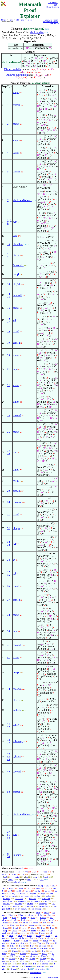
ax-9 (10, 891)
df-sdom (34, 953)
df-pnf (33, 956)
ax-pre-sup (37, 909)
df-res (40, 938)
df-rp (5, 964)
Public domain (36, 977)
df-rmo (16, 923)
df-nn (13, 961)
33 (8, 545)
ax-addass (22, 901)
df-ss (49, 925)
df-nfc (23, 920)
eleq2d (16, 491)
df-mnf (44, 956)
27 (8, 832)
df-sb (14, 918)
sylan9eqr (18, 741)
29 (8, 491)
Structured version (51, 20)
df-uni (15, 930)
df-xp (39, 936)
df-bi (38, 912)
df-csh (13, 969)
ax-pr (43, 893)
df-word (15, 966)
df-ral (52, 920)
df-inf (12, 956)
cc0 (5, 877)
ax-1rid (30, 904)
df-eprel (42, 933)
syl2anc (17, 757)
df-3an (21, 915)
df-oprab (43, 946)
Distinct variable (13, 69)
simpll (16, 470)
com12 (16, 343)
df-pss (5, 928)
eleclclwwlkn (37, 32)
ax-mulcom (7, 901)
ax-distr (48, 901)
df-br (43, 930)
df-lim (35, 941)
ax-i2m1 (6, 904)
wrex (14, 874)
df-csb (12, 925)
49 (8, 772)
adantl (16, 308)
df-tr (23, 933)
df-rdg (25, 951)
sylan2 (16, 725)
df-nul (15, 928)
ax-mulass (36, 901)
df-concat (28, 966)
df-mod (45, 964)
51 (8, 835)
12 (8, 319)
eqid (15, 236)
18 (8, 332)
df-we (29, 936)
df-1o (35, 951)
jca (14, 452)
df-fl (35, 964)
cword (10, 879)
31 (8, 515)
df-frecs (44, 948)
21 (8, 369)
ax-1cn (37, 896)
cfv (23, 874)
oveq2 (16, 481)
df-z (41, 961)
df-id (32, 933)
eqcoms (17, 502)
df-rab (36, 923)
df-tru (31, 915)
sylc (15, 222)
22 (8, 385)
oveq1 (16, 274)
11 (8, 254)
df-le (22, 959)
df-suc (46, 941)
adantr (16, 124)
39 (8, 631)
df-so (11, 936)
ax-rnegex (43, 904)
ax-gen (12, 888)
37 (8, 600)
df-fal (40, 915)
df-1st (23, 948)
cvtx (42, 879)
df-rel (48, 936)
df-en (13, 953)
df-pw (33, 928)
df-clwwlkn (40, 969)
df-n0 (32, 961)
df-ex (49, 915)
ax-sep (12, 893)
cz (27, 877)
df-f (31, 943)
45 (8, 724)
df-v (45, 923)
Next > (56, 5)
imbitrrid (17, 295)
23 (8, 451)
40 (8, 754)
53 (8, 856)
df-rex (5, 923)
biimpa (16, 528)
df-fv (12, 946)
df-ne (33, 920)
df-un (32, 925)
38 (8, 615)
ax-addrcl (19, 899)
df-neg (43, 959)
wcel (4, 874)
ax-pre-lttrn (44, 906)
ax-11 (28, 891)
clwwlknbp (18, 244)
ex (14, 560)
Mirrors (4, 20)
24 (8, 415)
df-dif (22, 925)
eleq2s (16, 256)
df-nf (5, 918)
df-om (13, 948)
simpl (16, 92)
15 (8, 297)
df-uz (51, 961)
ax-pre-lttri (29, 906)
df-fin (45, 953)
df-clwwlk (26, 969)
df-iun (34, 930)
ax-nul (22, 893)
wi (19, 872)
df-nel (42, 920)
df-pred (6, 941)
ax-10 (19, 891)
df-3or (11, 915)
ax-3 (5, 888)
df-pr (52, 928)
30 (8, 502)
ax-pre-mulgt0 (21, 909)
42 (8, 757)
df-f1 (39, 943)
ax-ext (48, 891)
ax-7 (46, 888)
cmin (17, 877)
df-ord (16, 941)
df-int (24, 930)
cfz (36, 877)
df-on (26, 941)
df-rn (31, 938)
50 (8, 792)
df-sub (32, 959)
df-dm (22, 938)
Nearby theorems (53, 7)
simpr (16, 140)
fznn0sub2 (18, 265)
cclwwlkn (18, 882)
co (45, 874)
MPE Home (20, 20)
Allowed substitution (17, 75)
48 (8, 759)
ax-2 (54, 886)
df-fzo (25, 964)
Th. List (30, 20)
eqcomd (17, 645)
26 (8, 453)
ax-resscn (25, 896)
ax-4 (21, 888)
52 (8, 838)
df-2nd (33, 948)
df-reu (26, 923)
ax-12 (38, 891)
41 (8, 657)
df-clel (13, 920)
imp (15, 369)
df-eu (33, 918)
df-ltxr (12, 959)
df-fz (14, 964)
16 (8, 308)
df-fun (13, 943)
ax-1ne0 (19, 904)
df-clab (43, 918)
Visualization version (50, 22)
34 (8, 560)
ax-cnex (12, 896)
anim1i (16, 105)
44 (8, 740)
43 (8, 689)
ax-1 (48, 886)
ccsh (29, 879)
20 (8, 355)
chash (46, 877)
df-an (46, 912)
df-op (5, 930)
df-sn (43, 928)
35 (8, 575)
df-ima (50, 938)
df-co (12, 938)
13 (8, 294)
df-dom (23, 953)
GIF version (55, 23)
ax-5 (30, 888)
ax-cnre (16, 906)
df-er (44, 951)
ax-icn (48, 896)
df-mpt (14, 933)
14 (8, 284)
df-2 (22, 961)
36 (8, 586)
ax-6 (38, 888)
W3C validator (53, 977)
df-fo (48, 943)
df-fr (20, 936)
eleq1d (16, 284)
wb (27, 872)
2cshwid (17, 710)
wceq (45, 872)
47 (8, 743)
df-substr (41, 966)
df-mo (23, 918)
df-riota (22, 946)
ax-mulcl (32, 899)
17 (8, 322)
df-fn (22, 943)
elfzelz (16, 700)
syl (14, 320)
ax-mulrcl (46, 899)
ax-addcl (6, 899)
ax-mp (41, 886)
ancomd (17, 415)
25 (8, 432)
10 (8, 244)
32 (8, 528)
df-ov (32, 946)
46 (8, 727)
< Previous (53, 2)
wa (35, 872)
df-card (22, 956)
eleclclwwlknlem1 (22, 200)
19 (8, 343)
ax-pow (33, 893)
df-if (24, 928)
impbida (17, 855)
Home (11, 20)
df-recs (15, 951)
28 (8, 542)
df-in (41, 925)
